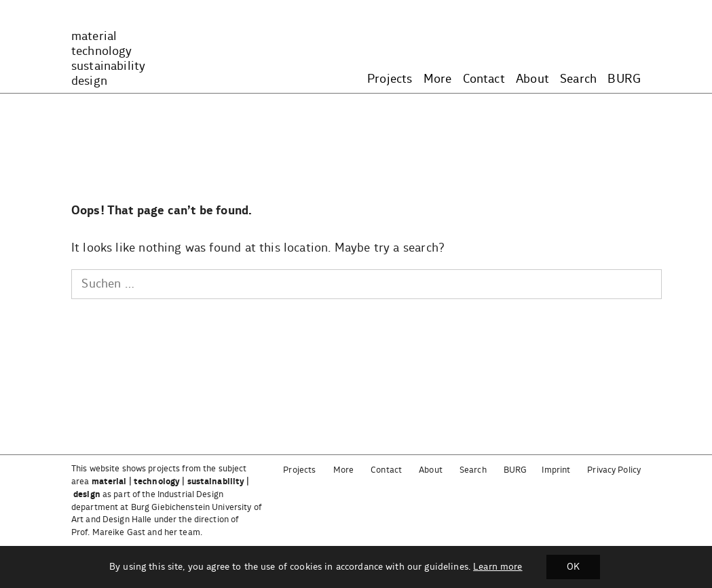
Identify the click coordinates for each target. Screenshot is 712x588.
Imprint (556, 470)
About (532, 79)
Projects (390, 79)
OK (573, 567)
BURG (624, 79)
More (438, 79)
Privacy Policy (614, 470)
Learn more (498, 567)
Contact (484, 79)
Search (578, 79)
